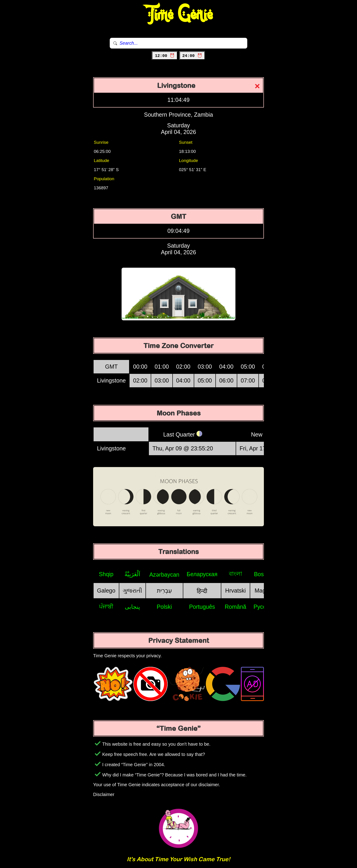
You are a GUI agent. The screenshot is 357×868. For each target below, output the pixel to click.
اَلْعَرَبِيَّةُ (132, 574)
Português (202, 607)
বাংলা (235, 574)
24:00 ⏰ (192, 56)
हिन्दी (202, 591)
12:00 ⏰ (165, 56)
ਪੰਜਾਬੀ (106, 606)
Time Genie (179, 15)
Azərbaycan (164, 575)
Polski (164, 607)
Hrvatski (235, 591)
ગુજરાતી (132, 591)
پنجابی (132, 607)
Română (236, 607)
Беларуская (202, 574)
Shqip (106, 574)
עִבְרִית (164, 591)
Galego (106, 591)
